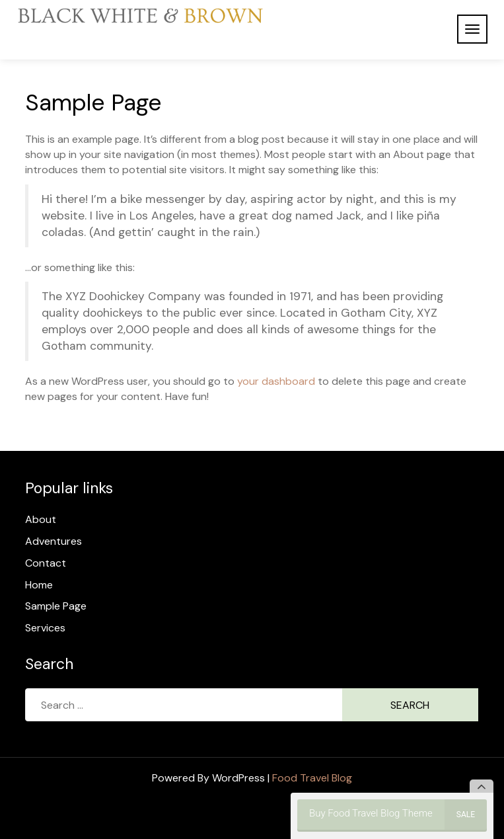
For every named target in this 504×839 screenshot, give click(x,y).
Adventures (54, 541)
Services (45, 628)
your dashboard (276, 381)
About (41, 519)
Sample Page (56, 606)
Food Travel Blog (312, 778)
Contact (46, 563)
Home (39, 585)
